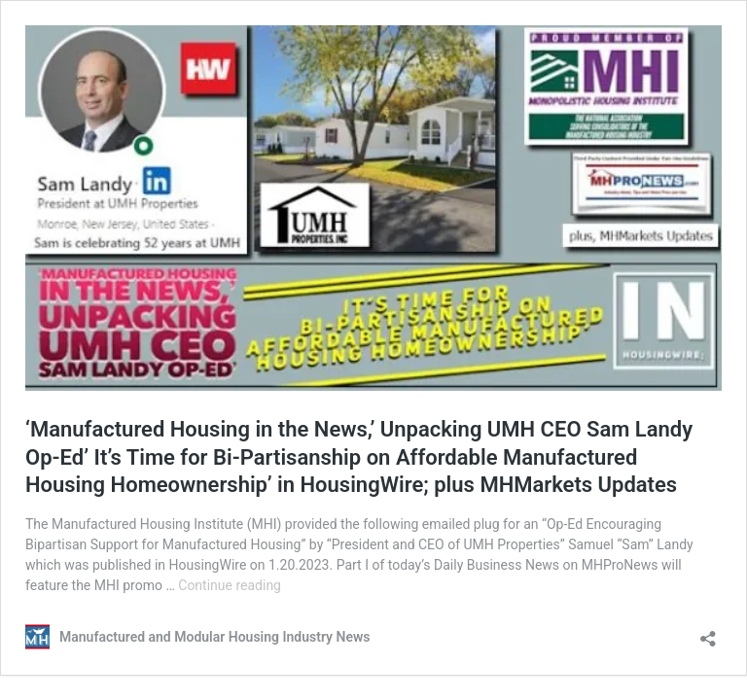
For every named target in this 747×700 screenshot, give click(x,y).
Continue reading (230, 585)
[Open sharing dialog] (708, 632)
